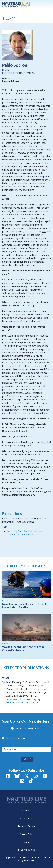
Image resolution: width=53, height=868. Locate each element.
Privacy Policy (27, 818)
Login (26, 842)
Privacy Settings (26, 850)
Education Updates (15, 738)
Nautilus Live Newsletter (27, 729)
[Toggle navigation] (47, 4)
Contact (27, 811)
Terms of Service (27, 826)
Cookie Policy (26, 834)
